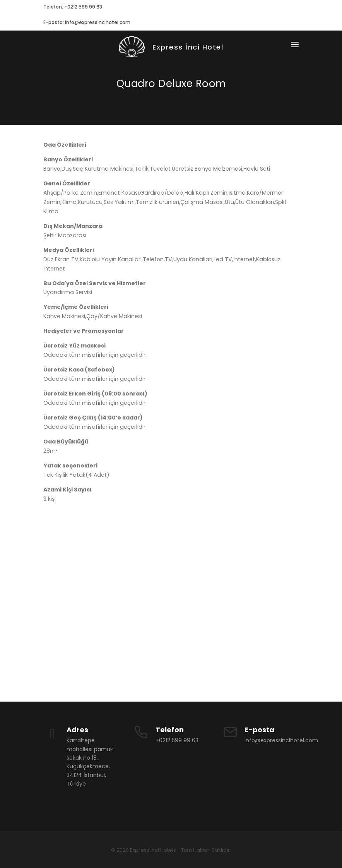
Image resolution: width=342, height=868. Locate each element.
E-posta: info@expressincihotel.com (87, 22)
